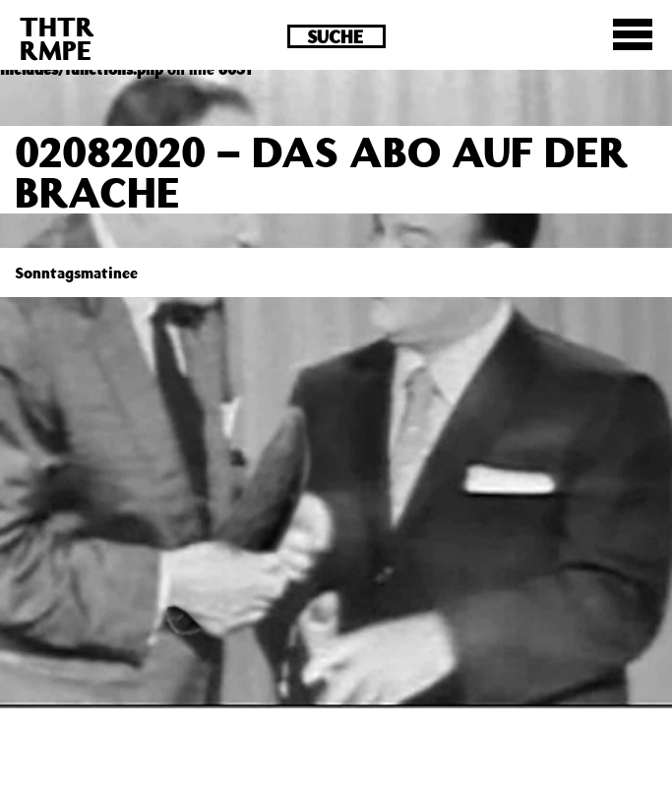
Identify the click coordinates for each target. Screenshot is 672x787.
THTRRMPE (57, 38)
